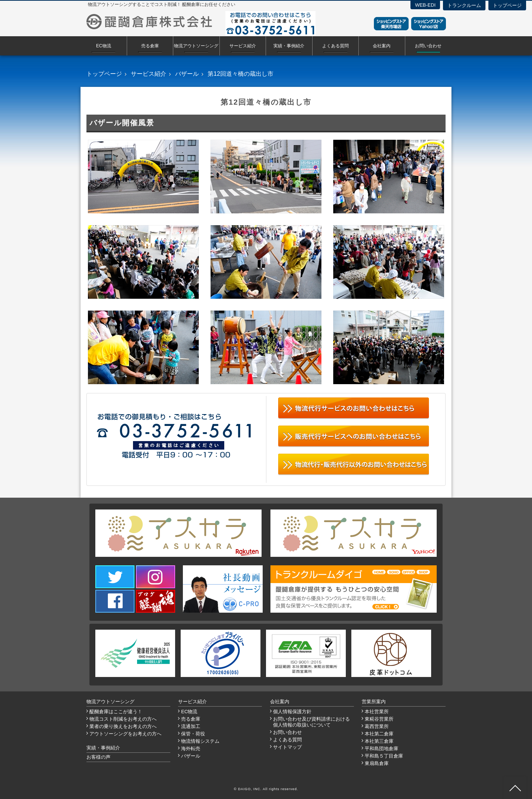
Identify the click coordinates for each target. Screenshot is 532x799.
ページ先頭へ (515, 788)
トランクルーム (464, 5)
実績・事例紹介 (289, 46)
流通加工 (191, 726)
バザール (187, 74)
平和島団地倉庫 (381, 749)
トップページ (507, 5)
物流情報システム (200, 741)
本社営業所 (377, 712)
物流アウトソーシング (196, 46)
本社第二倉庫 (379, 734)
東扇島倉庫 (377, 763)
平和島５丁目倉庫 (384, 756)
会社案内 (382, 46)
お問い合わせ (428, 46)
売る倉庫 (150, 46)
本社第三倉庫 (379, 741)
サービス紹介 (243, 46)
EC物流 (104, 46)
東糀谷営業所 (379, 719)
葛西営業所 (377, 726)
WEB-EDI (425, 5)
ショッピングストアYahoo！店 (429, 24)
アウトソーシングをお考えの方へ (125, 734)
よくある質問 (335, 46)
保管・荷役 (193, 734)
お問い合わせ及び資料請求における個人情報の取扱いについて (311, 722)
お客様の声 (98, 757)
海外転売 (191, 749)
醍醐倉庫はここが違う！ (116, 712)
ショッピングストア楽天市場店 (391, 24)
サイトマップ (287, 747)
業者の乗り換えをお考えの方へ (123, 726)
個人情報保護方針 (292, 712)
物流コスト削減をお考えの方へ (123, 719)
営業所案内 (374, 702)
